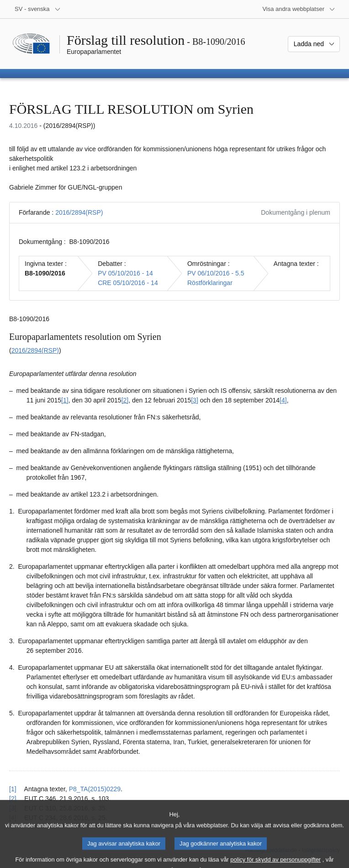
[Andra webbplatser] (299, 9)
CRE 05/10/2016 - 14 (128, 283)
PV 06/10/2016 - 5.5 (216, 273)
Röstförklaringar (210, 283)
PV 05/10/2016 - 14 (125, 273)
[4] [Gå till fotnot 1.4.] (283, 400)
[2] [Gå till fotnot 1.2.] (125, 400)
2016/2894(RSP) (79, 212)
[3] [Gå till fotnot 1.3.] (195, 400)
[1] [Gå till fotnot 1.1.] (65, 400)
